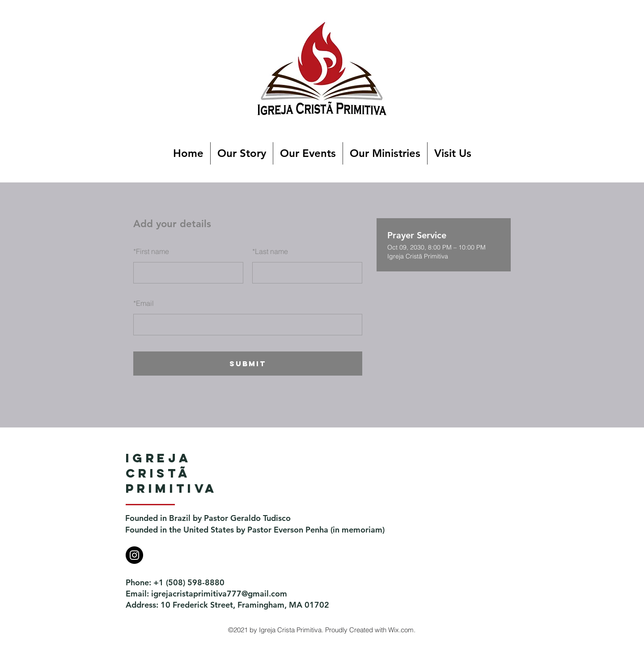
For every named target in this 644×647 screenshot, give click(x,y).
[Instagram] (134, 555)
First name (151, 251)
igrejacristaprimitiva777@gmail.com (219, 594)
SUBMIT (248, 364)
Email (144, 303)
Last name (270, 251)
